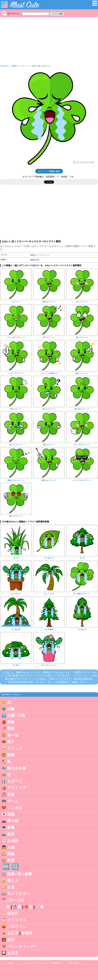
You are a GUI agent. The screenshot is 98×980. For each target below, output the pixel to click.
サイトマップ (31, 963)
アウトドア (17, 788)
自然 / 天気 (16, 715)
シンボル (15, 808)
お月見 (13, 953)
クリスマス (17, 920)
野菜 (11, 729)
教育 (11, 860)
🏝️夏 (17, 907)
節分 (11, 940)
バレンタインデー (22, 946)
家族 (11, 854)
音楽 (11, 795)
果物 (11, 722)
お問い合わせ (73, 963)
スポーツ (15, 781)
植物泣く (15, 66)
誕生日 (13, 913)
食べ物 (13, 735)
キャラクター (19, 894)
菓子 (11, 742)
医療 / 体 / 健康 (19, 874)
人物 (11, 847)
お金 (11, 887)
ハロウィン (17, 927)
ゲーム (13, 801)
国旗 (11, 814)
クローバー (24, 66)
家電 (11, 827)
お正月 (13, 933)
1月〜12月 (16, 900)
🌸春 (6, 907)
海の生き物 (17, 768)
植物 (11, 709)
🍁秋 (28, 907)
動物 (11, 755)
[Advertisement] (49, 42)
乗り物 (13, 821)
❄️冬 (40, 907)
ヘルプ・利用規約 (52, 963)
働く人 (13, 880)
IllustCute (4, 66)
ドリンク (15, 748)
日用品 (13, 841)
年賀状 (27, 933)
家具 (11, 834)
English (10, 963)
